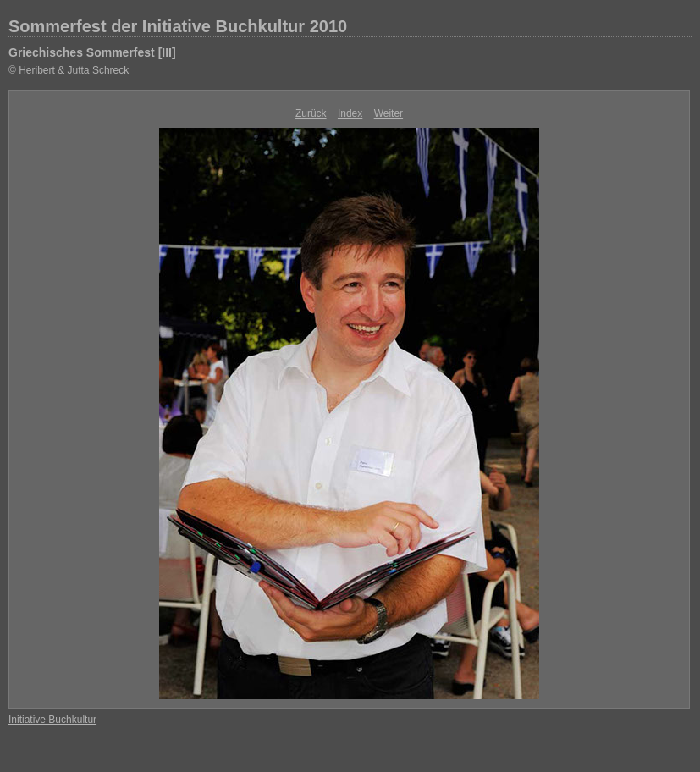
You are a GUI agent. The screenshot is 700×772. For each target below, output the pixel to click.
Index (350, 113)
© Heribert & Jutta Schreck (69, 70)
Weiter (389, 113)
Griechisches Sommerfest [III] (92, 52)
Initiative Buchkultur (52, 720)
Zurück (311, 113)
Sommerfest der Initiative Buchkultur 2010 (178, 26)
